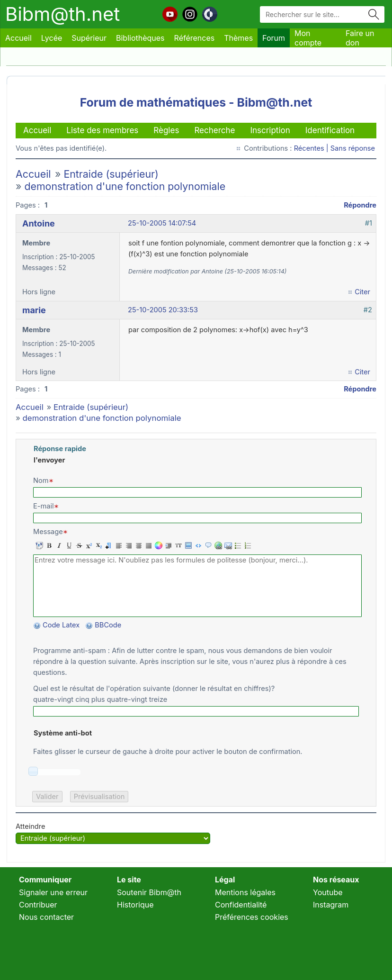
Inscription (270, 130)
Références (195, 38)
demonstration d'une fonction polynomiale (125, 186)
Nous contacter (46, 917)
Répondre (360, 205)
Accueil (18, 38)
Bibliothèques (140, 38)
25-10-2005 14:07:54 (162, 223)
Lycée (52, 38)
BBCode (109, 625)
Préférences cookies (252, 917)
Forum (274, 38)
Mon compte (308, 38)
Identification (330, 130)
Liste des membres (102, 130)
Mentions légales (245, 892)
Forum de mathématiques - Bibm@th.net (196, 102)
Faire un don (360, 38)
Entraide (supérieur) (111, 174)
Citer (362, 292)
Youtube (328, 892)
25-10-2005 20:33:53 (163, 310)
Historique (135, 905)
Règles (166, 130)
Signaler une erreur (53, 892)
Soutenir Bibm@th (149, 892)
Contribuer (38, 905)
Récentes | (312, 148)
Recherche (214, 130)
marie (34, 310)
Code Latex (61, 625)
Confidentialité (241, 905)
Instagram (331, 905)
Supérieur (89, 38)
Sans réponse (353, 148)
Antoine (39, 223)
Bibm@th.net (62, 14)
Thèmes (238, 38)
